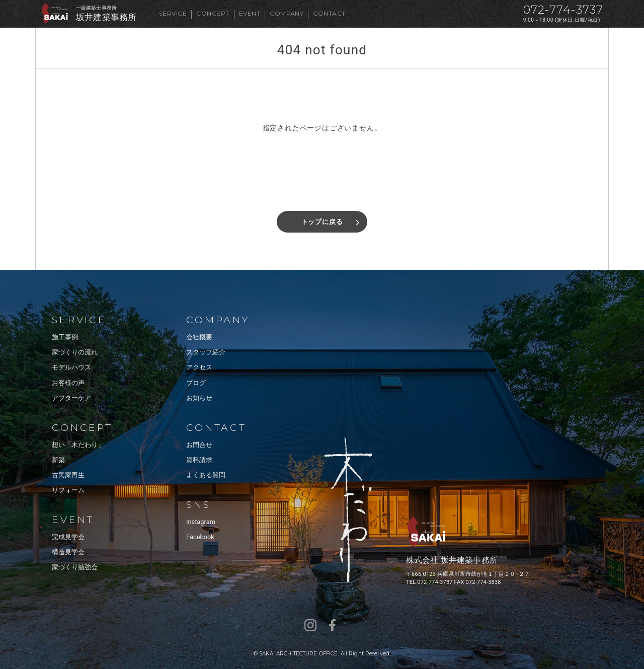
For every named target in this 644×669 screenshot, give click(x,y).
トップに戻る (322, 222)
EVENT (250, 13)
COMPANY (287, 13)
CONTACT (329, 13)
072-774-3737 (563, 10)
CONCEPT (213, 13)
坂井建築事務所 (106, 17)
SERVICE (173, 13)
